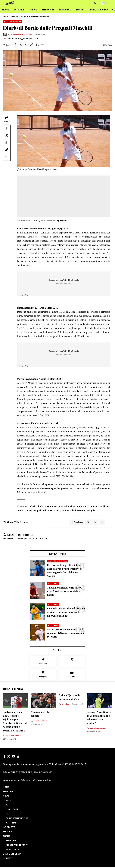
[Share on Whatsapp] (26, 45)
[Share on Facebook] (15, 45)
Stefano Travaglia (86, 510)
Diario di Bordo (15, 21)
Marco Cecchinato (100, 506)
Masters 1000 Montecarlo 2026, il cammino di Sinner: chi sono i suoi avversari (65, 634)
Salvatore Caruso (51, 510)
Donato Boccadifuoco (98, 729)
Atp (6, 21)
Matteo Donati (24, 510)
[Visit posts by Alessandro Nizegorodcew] (5, 35)
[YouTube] (13, 758)
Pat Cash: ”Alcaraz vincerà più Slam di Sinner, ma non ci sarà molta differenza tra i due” (66, 613)
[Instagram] (43, 676)
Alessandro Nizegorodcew (23, 35)
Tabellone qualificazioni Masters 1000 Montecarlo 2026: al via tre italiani (64, 592)
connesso (19, 539)
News (65, 562)
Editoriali (57, 562)
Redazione (66, 705)
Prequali (37, 510)
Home (6, 16)
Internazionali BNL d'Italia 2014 (74, 506)
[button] (90, 3)
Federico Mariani (40, 722)
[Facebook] (43, 662)
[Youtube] (72, 676)
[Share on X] (21, 45)
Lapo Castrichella (13, 737)
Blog (12, 16)
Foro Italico (51, 506)
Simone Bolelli (69, 510)
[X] (72, 662)
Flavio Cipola (37, 506)
